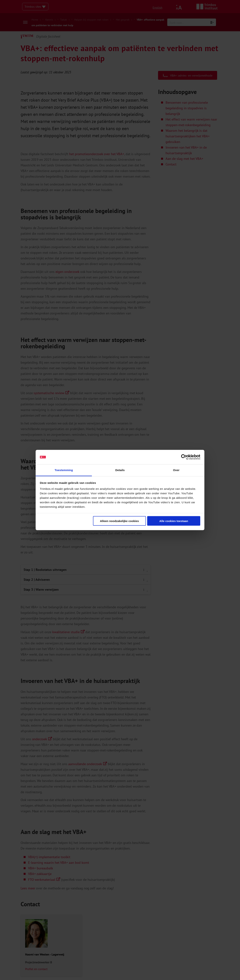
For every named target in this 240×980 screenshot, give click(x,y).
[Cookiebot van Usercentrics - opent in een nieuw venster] (184, 457)
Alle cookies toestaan (174, 521)
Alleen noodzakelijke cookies (119, 521)
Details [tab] (120, 470)
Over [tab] (176, 470)
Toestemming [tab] (64, 470)
